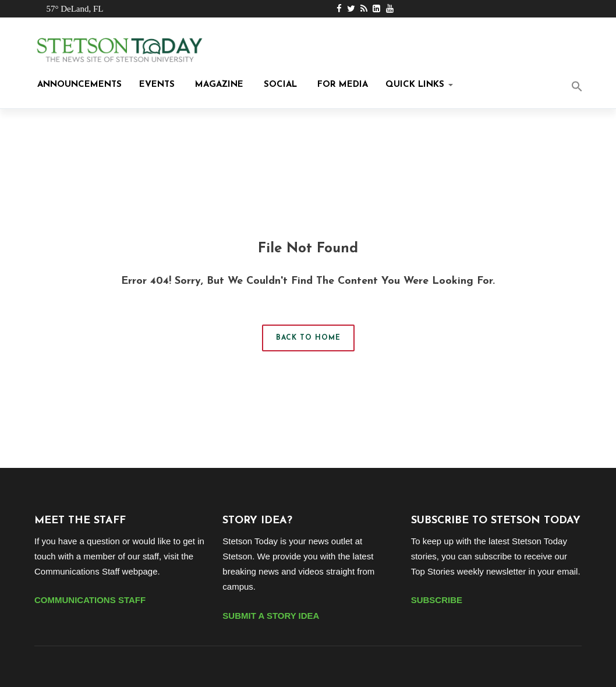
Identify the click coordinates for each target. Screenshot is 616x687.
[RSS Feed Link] (364, 8)
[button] (586, 87)
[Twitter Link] (351, 8)
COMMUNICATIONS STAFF (90, 600)
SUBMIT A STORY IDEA (271, 616)
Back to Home (308, 338)
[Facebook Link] (339, 8)
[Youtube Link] (390, 8)
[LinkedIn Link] (376, 8)
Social (279, 85)
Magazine (218, 85)
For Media (341, 85)
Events (157, 85)
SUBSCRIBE (437, 600)
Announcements (78, 85)
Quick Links (419, 85)
